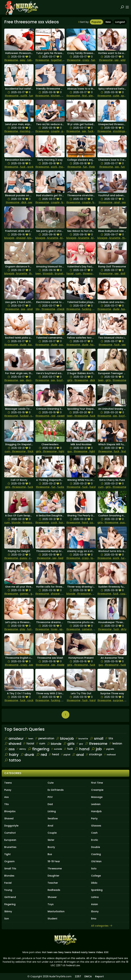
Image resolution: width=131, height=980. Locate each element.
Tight (7, 854)
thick (30, 451)
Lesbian (96, 804)
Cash (94, 833)
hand (82, 749)
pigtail (65, 755)
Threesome (55, 869)
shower (55, 594)
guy (70, 451)
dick (24, 202)
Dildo (94, 883)
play (23, 629)
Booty (51, 847)
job (96, 749)
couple (55, 131)
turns (124, 558)
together (56, 60)
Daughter (53, 876)
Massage (97, 797)
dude (116, 309)
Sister (51, 840)
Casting (96, 854)
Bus (50, 854)
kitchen (55, 96)
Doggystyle (11, 826)
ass (23, 309)
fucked (92, 131)
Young (8, 890)
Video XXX (102, 952)
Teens (8, 783)
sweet (61, 416)
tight (61, 451)
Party (94, 818)
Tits (6, 804)
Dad (50, 804)
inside (61, 665)
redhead (110, 755)
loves (94, 558)
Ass (6, 797)
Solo (94, 869)
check (61, 309)
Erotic (95, 840)
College (96, 876)
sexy (23, 60)
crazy (86, 60)
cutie (116, 96)
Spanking (97, 890)
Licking (52, 811)
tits (38, 309)
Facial (8, 883)
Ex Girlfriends (56, 790)
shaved (21, 238)
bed (61, 558)
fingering (38, 749)
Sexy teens (65, 952)
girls (70, 380)
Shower (52, 897)
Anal (50, 826)
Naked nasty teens (84, 952)
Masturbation (56, 911)
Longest (120, 22)
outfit (24, 96)
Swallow (53, 818)
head (54, 754)
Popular (96, 22)
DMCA (88, 976)
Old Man (96, 861)
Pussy (8, 790)
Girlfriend (10, 897)
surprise (118, 700)
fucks (61, 487)
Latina (95, 897)
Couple (52, 833)
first (84, 96)
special (125, 96)
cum (78, 274)
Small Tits (10, 869)
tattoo (13, 760)
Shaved (9, 818)
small (97, 738)
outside (57, 749)
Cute (51, 783)
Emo (94, 919)
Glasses (96, 826)
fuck (23, 167)
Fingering (10, 904)
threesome (11, 60)
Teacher (53, 883)
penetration (45, 738)
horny (62, 523)
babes (125, 309)
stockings (119, 131)
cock (33, 416)
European (10, 840)
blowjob (9, 238)
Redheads (54, 890)
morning (25, 131)
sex (117, 60)
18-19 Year (54, 861)
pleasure (94, 96)
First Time (97, 783)
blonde (32, 238)
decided (31, 380)
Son (7, 919)
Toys (51, 904)
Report (99, 976)
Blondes (9, 876)
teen (38, 274)
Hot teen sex (50, 952)
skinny (21, 749)
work (30, 167)
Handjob (96, 811)
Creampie (97, 790)
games (24, 594)
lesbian (116, 744)
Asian (94, 904)
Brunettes (10, 847)
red (53, 416)
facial (70, 274)
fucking (86, 309)
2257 (78, 976)
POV (50, 797)
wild (123, 60)
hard (93, 487)
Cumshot (10, 833)
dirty (124, 629)
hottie (94, 345)
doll (123, 274)
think (92, 167)
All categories (102, 926)
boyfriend (63, 380)
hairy (11, 755)
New (108, 22)
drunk (27, 755)
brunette (53, 238)
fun (93, 60)
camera (87, 629)
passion (64, 345)
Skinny (8, 911)
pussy (124, 523)
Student (52, 919)
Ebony (95, 911)
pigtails (109, 749)
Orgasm (9, 861)
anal (117, 202)
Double (96, 847)
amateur (14, 738)
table (30, 60)
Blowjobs (10, 811)
